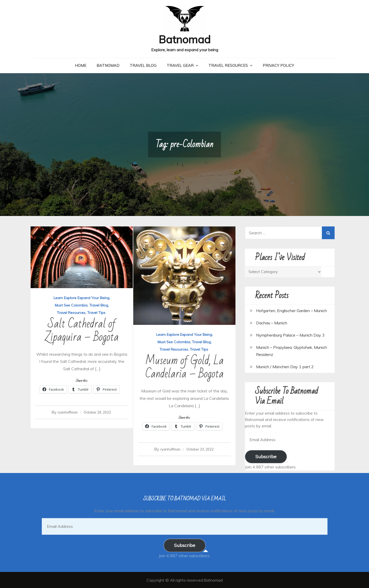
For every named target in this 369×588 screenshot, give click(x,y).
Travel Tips (96, 312)
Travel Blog (143, 65)
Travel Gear (180, 65)
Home (81, 65)
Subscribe (266, 456)
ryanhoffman (68, 412)
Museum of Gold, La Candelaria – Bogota (184, 367)
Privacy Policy (278, 65)
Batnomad (185, 39)
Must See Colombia (71, 305)
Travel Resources (228, 65)
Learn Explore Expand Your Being (81, 298)
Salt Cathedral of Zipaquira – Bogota (82, 330)
